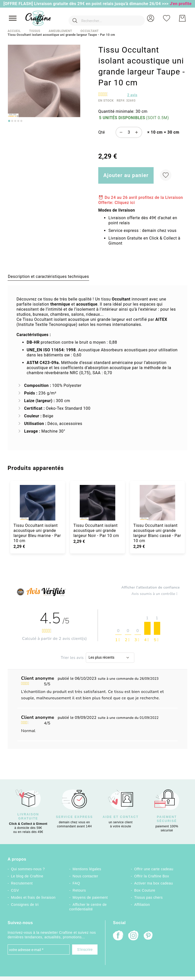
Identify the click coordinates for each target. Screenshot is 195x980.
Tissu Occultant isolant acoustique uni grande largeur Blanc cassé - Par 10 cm (157, 533)
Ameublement (60, 31)
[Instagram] (133, 936)
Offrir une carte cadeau (154, 869)
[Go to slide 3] (15, 121)
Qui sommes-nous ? (28, 869)
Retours (79, 890)
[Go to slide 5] (21, 121)
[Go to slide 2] (12, 121)
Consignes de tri (25, 905)
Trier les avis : (73, 657)
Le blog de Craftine (27, 876)
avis (132, 95)
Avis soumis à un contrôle (156, 594)
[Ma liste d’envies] (167, 18)
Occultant (90, 31)
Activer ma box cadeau (154, 883)
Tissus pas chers (149, 897)
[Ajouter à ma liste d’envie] (166, 175)
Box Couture (145, 890)
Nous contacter (85, 876)
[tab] (48, 276)
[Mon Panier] (182, 18)
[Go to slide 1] (9, 121)
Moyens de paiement (90, 897)
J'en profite (181, 4)
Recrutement (22, 883)
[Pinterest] (149, 936)
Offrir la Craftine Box (152, 876)
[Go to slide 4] (18, 121)
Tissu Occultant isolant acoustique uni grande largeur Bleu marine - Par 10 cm (37, 533)
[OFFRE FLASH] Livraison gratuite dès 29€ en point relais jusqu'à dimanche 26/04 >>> (86, 4)
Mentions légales (87, 869)
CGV (15, 890)
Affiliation (142, 905)
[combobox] (100, 18)
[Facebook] (118, 936)
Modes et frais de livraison (33, 897)
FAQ (76, 883)
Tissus (35, 31)
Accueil (14, 31)
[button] (151, 18)
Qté (102, 132)
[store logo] (38, 18)
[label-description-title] (48, 276)
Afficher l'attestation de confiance (151, 588)
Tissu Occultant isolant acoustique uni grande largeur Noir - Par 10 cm (96, 531)
